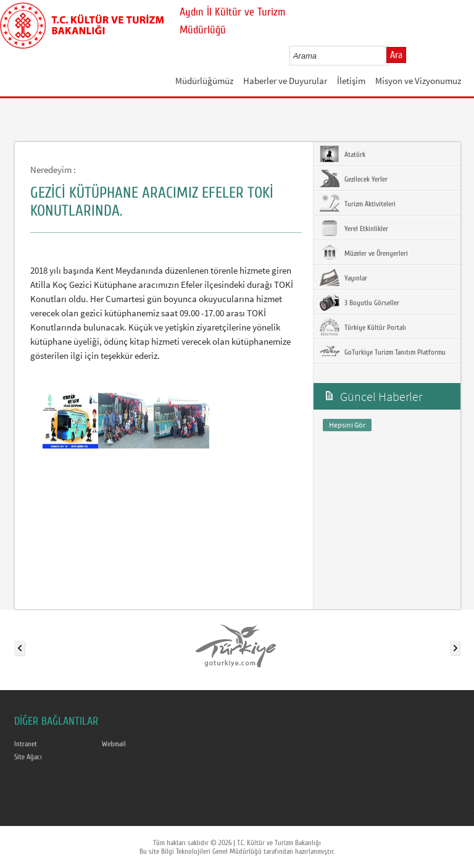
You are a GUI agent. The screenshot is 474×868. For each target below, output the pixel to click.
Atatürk (343, 154)
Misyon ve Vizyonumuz (418, 81)
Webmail (114, 744)
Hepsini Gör (347, 425)
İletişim (351, 81)
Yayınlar (343, 277)
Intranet (26, 744)
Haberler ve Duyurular (285, 81)
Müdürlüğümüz (204, 81)
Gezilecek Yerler (354, 179)
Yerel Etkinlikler (354, 228)
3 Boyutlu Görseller (360, 302)
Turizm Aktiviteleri (358, 203)
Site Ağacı (28, 757)
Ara (396, 55)
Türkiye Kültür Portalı (363, 327)
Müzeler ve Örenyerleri (364, 253)
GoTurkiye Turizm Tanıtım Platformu (383, 352)
